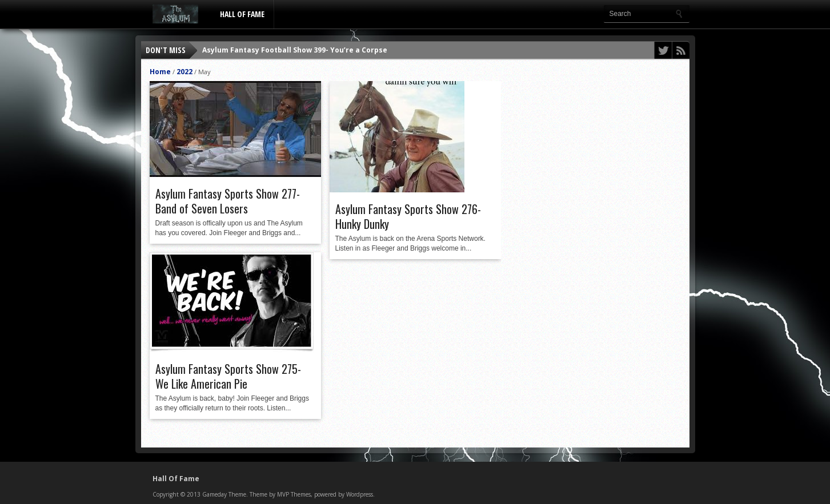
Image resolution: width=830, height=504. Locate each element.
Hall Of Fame (242, 14)
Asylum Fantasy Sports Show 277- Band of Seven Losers (228, 201)
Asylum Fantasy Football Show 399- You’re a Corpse (295, 50)
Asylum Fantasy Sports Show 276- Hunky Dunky (408, 216)
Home (160, 72)
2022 (185, 72)
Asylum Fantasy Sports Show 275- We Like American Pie (228, 376)
